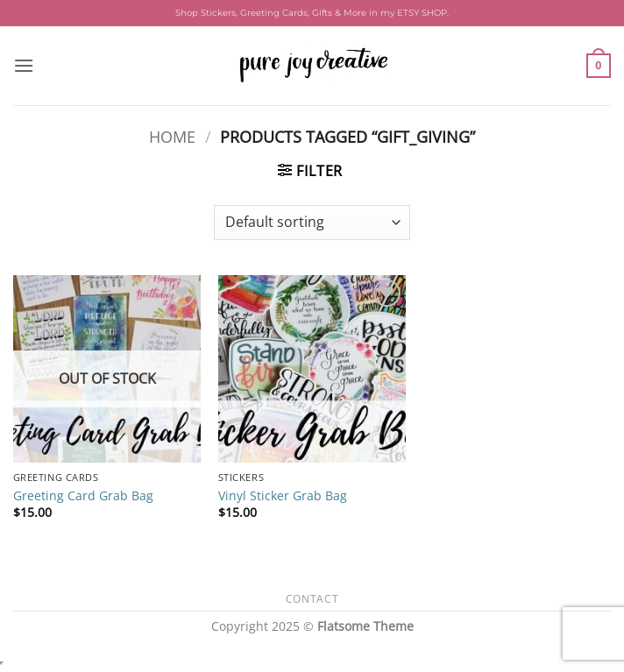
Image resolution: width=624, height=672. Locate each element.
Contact (312, 599)
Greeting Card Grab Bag (83, 496)
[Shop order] (312, 223)
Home (172, 136)
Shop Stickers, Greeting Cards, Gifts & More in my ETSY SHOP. (312, 13)
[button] (24, 65)
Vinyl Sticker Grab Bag (283, 496)
